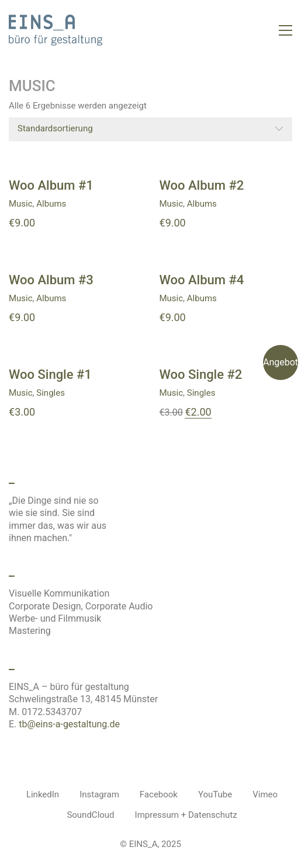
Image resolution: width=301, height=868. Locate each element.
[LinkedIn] (43, 795)
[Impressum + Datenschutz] (186, 815)
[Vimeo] (265, 795)
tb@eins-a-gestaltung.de (69, 724)
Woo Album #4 (202, 280)
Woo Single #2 (201, 375)
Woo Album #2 (202, 186)
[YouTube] (215, 795)
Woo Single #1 (50, 375)
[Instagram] (99, 795)
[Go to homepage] (56, 30)
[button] (286, 30)
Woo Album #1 (51, 186)
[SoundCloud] (90, 815)
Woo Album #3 (51, 280)
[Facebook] (159, 795)
